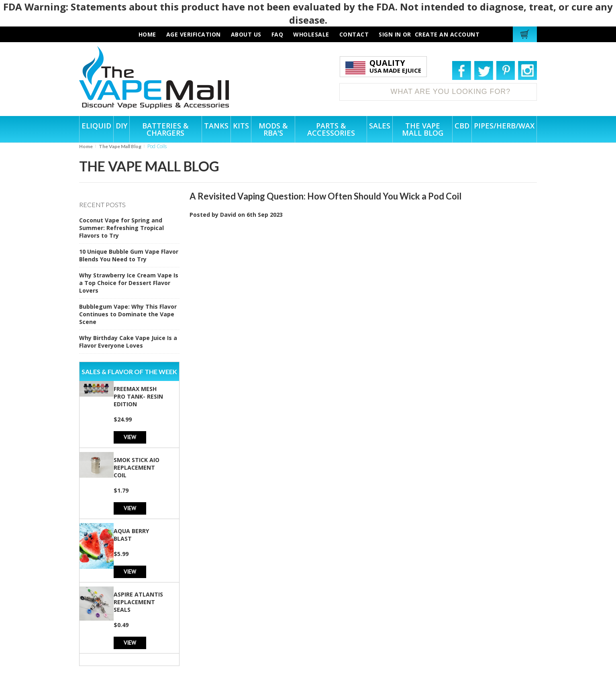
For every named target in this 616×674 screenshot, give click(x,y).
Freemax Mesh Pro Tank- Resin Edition (138, 396)
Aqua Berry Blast (131, 535)
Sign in (390, 34)
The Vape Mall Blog (120, 146)
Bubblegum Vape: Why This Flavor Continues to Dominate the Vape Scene (128, 314)
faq (277, 34)
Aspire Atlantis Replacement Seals (138, 602)
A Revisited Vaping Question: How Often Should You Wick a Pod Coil (325, 196)
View (130, 437)
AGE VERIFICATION (194, 34)
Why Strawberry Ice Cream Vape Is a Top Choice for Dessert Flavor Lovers (129, 283)
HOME (147, 34)
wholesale (311, 34)
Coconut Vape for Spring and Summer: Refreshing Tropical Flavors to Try (121, 228)
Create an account (447, 34)
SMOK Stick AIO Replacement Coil (137, 467)
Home (86, 146)
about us (246, 34)
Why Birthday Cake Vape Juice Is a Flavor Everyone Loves (128, 342)
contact (354, 34)
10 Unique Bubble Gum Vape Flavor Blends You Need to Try (129, 255)
